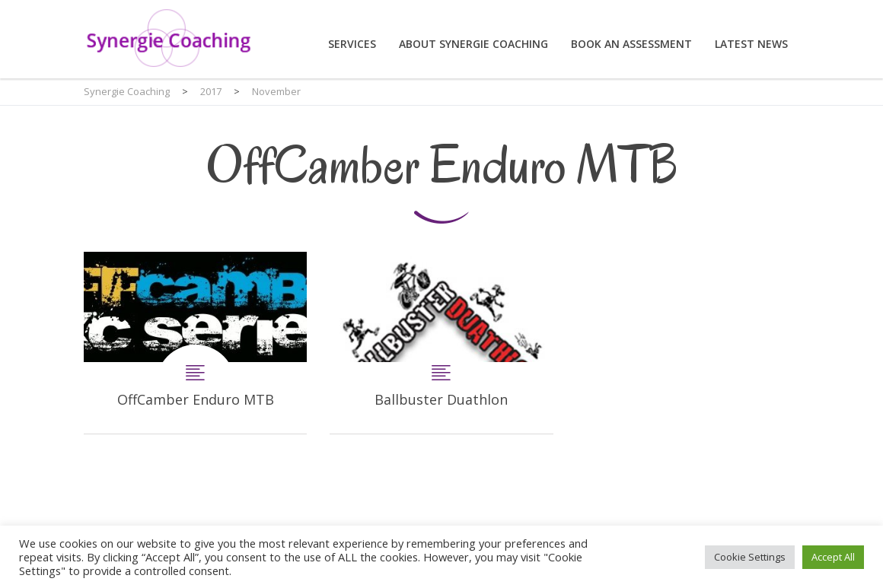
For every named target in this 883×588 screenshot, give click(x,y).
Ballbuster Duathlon (441, 343)
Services (352, 44)
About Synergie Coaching (473, 44)
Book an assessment (631, 44)
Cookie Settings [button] (750, 557)
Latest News (751, 44)
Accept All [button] (833, 557)
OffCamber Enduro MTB (195, 343)
